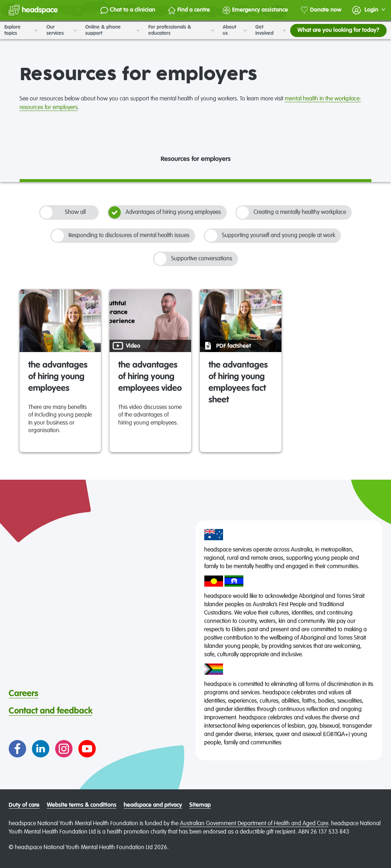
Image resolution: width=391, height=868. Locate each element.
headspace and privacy (153, 805)
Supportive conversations (193, 259)
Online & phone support (112, 30)
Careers (23, 694)
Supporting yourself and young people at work (270, 236)
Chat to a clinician (128, 10)
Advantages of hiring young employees (165, 212)
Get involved (271, 30)
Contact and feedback (51, 711)
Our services (61, 30)
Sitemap (200, 805)
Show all (63, 212)
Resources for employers (196, 159)
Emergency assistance (255, 10)
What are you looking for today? (338, 30)
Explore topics (21, 30)
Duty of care (24, 805)
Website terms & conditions (82, 805)
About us (234, 30)
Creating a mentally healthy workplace (291, 212)
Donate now (321, 10)
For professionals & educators (181, 30)
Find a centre (189, 10)
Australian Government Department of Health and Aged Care (254, 824)
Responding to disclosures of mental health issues (120, 236)
